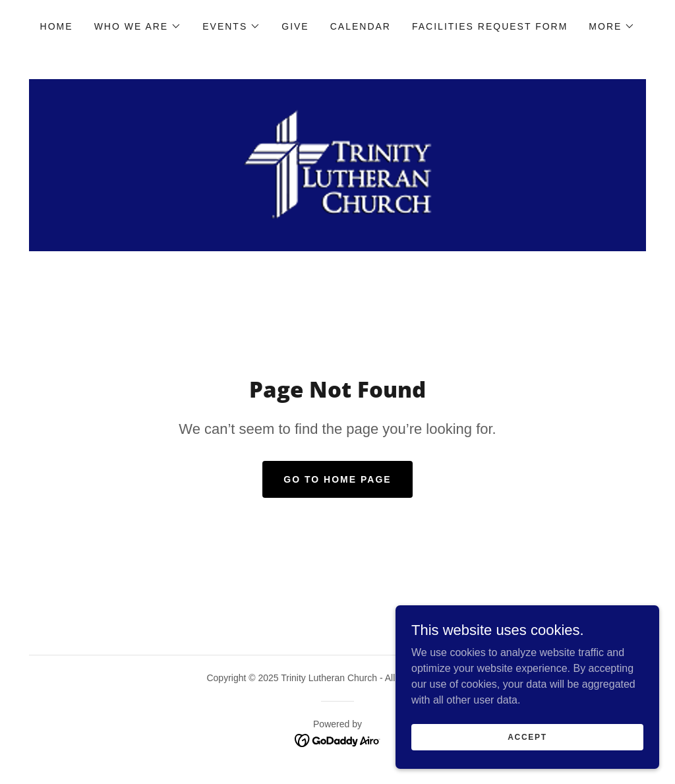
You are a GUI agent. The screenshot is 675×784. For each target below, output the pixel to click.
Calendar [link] (361, 26)
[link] (337, 165)
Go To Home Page (337, 479)
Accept (527, 737)
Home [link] (57, 26)
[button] (138, 26)
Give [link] (295, 26)
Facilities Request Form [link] (490, 26)
